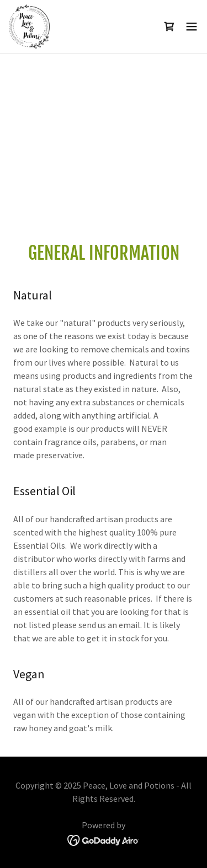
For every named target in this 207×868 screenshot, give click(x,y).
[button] (192, 26)
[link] (29, 26)
